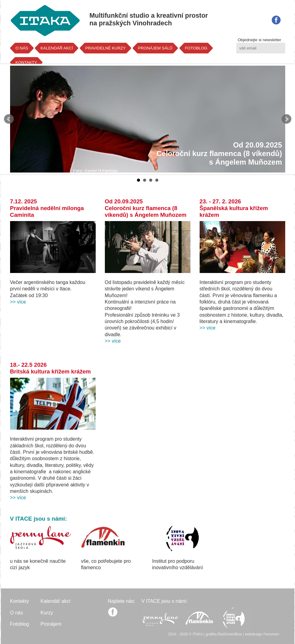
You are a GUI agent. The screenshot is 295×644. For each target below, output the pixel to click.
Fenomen (271, 634)
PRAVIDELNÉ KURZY (105, 48)
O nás (17, 613)
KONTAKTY (26, 62)
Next (286, 119)
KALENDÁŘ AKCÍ (57, 48)
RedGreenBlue (230, 634)
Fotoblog (20, 624)
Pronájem (51, 624)
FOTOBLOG (196, 48)
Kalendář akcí (56, 601)
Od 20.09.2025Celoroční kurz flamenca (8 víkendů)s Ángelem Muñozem (219, 153)
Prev (9, 119)
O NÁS (22, 48)
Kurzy (47, 613)
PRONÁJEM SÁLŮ (155, 48)
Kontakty (20, 601)
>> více (18, 302)
